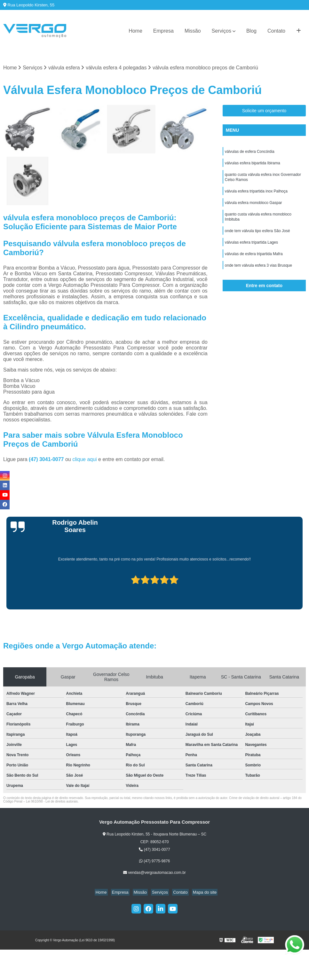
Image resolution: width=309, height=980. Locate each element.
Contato (276, 31)
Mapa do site (200, 893)
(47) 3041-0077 (47, 460)
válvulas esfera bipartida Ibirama (253, 165)
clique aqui (85, 460)
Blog (251, 31)
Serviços (222, 31)
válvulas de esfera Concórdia (250, 153)
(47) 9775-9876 (154, 862)
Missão (193, 31)
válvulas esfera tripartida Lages (251, 249)
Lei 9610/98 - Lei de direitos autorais (52, 802)
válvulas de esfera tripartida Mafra (254, 261)
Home (135, 31)
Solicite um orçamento (264, 111)
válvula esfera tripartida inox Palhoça (256, 195)
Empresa (163, 31)
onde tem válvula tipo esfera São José (257, 237)
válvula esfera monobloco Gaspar (254, 207)
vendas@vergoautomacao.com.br (154, 873)
